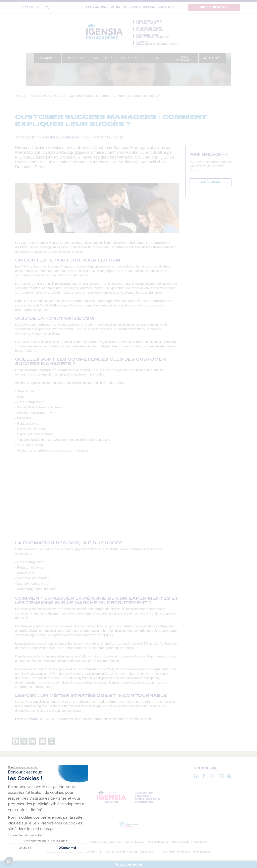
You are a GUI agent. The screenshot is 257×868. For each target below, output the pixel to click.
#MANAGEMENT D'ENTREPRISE (37, 137)
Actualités (212, 58)
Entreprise (130, 58)
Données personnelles (107, 842)
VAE (157, 58)
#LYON (86, 137)
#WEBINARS (70, 137)
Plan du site (201, 842)
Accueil (20, 96)
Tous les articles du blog (47, 96)
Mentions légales (134, 842)
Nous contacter (214, 7)
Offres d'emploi (181, 842)
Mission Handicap (158, 842)
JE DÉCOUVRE (211, 182)
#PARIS (98, 137)
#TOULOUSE (114, 137)
